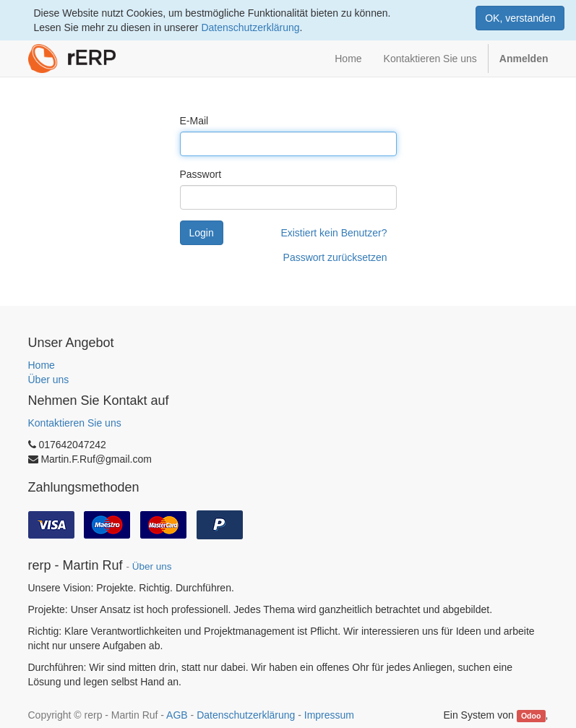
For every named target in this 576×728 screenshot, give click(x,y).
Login (202, 233)
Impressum (329, 715)
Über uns (49, 380)
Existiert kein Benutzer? (334, 233)
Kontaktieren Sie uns (75, 423)
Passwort (201, 174)
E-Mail (194, 121)
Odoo (531, 716)
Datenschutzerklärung (250, 27)
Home (42, 365)
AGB (177, 715)
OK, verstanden (520, 18)
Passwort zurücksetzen (335, 257)
